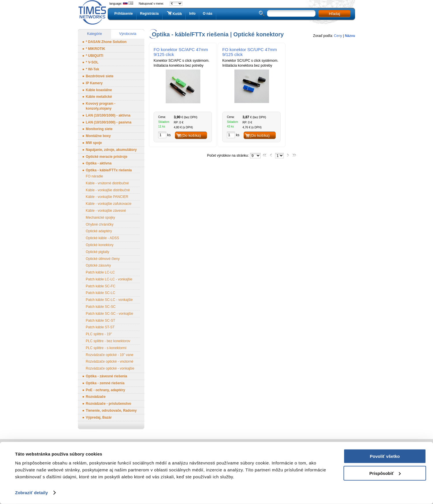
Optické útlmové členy (103, 259)
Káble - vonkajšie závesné (106, 211)
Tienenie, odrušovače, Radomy (111, 411)
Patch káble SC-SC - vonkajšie (109, 314)
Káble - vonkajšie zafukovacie (109, 204)
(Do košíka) (191, 135)
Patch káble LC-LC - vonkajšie (109, 279)
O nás (207, 14)
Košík (174, 14)
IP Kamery (94, 83)
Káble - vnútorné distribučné (107, 183)
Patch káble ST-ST (100, 327)
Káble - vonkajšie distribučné (108, 190)
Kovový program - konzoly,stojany (101, 106)
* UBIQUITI (95, 56)
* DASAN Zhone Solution (106, 42)
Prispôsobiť (385, 473)
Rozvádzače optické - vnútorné (110, 361)
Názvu (350, 36)
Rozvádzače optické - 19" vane (110, 355)
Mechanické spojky (100, 218)
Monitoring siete (99, 129)
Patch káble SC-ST (100, 321)
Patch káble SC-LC (100, 293)
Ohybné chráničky (100, 224)
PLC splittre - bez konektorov (108, 341)
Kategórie (95, 34)
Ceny (338, 36)
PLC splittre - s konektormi (106, 348)
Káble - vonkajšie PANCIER (107, 197)
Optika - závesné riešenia (106, 376)
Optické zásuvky (98, 265)
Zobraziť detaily (31, 493)
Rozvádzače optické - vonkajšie (110, 368)
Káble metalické (99, 97)
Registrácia (149, 14)
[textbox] (291, 13)
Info (192, 14)
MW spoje (94, 143)
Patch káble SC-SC (101, 307)
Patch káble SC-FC (101, 286)
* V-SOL (92, 62)
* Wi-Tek (92, 69)
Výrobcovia (128, 34)
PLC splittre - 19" (99, 334)
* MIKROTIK (95, 49)
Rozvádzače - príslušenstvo (108, 404)
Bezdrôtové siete (100, 76)
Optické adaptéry (99, 231)
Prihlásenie (124, 14)
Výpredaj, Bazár (99, 417)
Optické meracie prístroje (107, 157)
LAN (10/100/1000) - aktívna (108, 115)
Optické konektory (100, 245)
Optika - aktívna (99, 163)
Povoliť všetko (385, 456)
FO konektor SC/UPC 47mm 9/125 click (250, 52)
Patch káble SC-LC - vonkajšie (109, 300)
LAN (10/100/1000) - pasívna (109, 122)
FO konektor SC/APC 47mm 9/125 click (181, 52)
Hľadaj (334, 14)
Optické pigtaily (97, 252)
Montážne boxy (98, 136)
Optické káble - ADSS (102, 238)
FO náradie (94, 176)
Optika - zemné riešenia (105, 383)
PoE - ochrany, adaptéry (105, 390)
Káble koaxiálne (99, 90)
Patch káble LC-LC (100, 272)
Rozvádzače (96, 397)
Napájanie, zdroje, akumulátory (111, 150)
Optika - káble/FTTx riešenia (109, 170)
